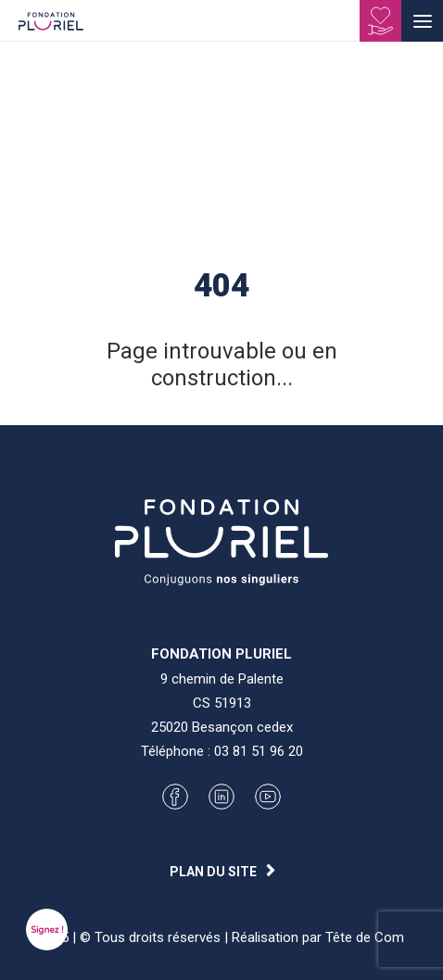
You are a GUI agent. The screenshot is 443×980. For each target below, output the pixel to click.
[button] (422, 21)
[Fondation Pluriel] (51, 27)
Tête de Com (365, 937)
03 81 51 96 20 (259, 751)
